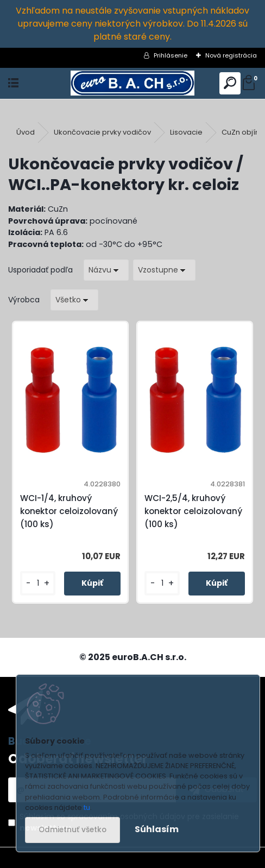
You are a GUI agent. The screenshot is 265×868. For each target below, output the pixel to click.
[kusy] (38, 583)
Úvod (26, 132)
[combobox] (106, 270)
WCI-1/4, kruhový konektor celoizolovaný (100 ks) (69, 511)
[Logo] (133, 83)
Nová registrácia (231, 55)
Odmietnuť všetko (72, 830)
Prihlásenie (171, 55)
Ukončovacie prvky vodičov (102, 132)
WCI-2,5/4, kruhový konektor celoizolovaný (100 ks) (193, 511)
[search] (230, 83)
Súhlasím (157, 829)
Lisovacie (186, 132)
